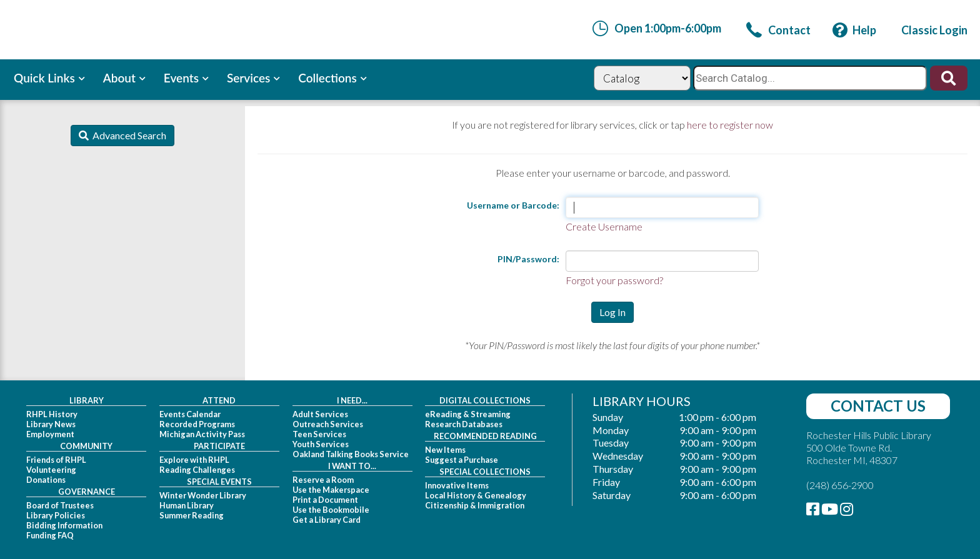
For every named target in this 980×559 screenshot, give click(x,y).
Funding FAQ (50, 535)
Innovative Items (457, 485)
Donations (46, 480)
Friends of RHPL (56, 460)
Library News (51, 424)
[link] (778, 30)
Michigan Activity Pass (202, 434)
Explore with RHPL (194, 460)
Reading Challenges (197, 470)
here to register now (730, 125)
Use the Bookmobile (331, 510)
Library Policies (56, 515)
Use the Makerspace (331, 490)
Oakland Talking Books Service (351, 454)
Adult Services (320, 414)
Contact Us (878, 406)
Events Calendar (190, 414)
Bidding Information (64, 525)
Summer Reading (192, 515)
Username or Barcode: (513, 205)
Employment (50, 434)
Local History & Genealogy (476, 495)
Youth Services (321, 444)
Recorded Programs (197, 424)
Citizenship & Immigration (475, 505)
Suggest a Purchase (462, 460)
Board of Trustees (60, 505)
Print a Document (325, 500)
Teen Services (319, 434)
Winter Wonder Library (203, 495)
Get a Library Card (327, 520)
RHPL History (52, 414)
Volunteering (51, 470)
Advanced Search (127, 135)
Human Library (187, 505)
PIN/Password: (528, 259)
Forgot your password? (614, 280)
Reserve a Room (323, 480)
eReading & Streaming (468, 414)
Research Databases (464, 424)
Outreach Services (328, 424)
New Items (445, 450)
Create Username (604, 226)
